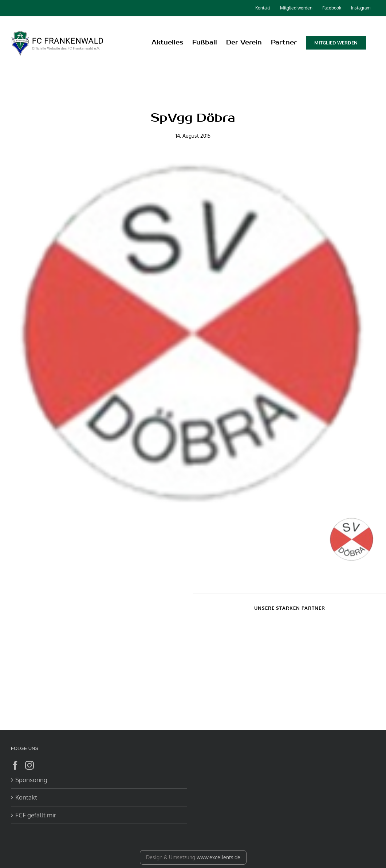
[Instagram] (29, 765)
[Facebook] (15, 765)
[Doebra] (193, 334)
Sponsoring (31, 780)
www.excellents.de (218, 857)
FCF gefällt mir (36, 815)
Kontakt (26, 797)
